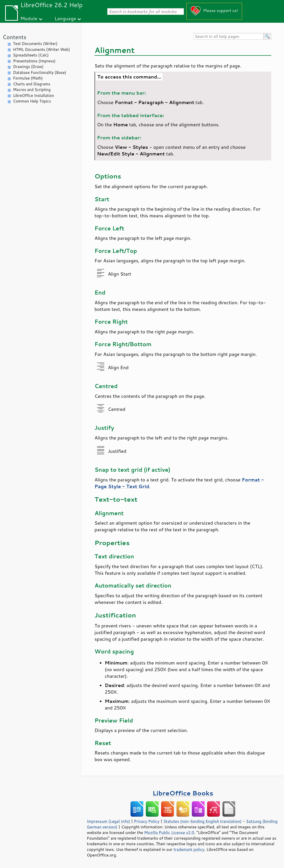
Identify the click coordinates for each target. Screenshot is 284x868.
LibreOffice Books (183, 793)
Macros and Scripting (32, 90)
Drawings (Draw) (28, 67)
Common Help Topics (32, 101)
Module (29, 18)
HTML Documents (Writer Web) (42, 49)
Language (65, 18)
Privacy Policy (147, 821)
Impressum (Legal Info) (108, 821)
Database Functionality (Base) (40, 72)
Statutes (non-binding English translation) (202, 821)
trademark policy (189, 849)
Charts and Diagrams (32, 84)
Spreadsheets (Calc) (31, 55)
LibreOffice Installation (33, 95)
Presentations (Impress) (34, 61)
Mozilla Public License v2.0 (169, 832)
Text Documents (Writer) (35, 44)
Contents (14, 37)
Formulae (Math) (28, 78)
